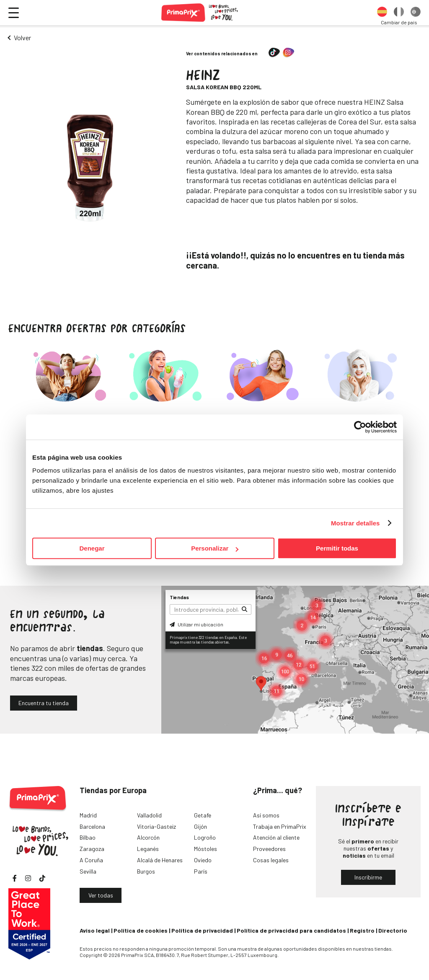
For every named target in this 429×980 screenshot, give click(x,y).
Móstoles (205, 849)
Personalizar (215, 548)
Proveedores (269, 849)
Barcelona (92, 826)
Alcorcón (148, 837)
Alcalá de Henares (160, 860)
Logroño (205, 837)
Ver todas (101, 895)
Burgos (146, 871)
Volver (22, 37)
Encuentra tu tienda (44, 703)
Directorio (393, 930)
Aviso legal (95, 930)
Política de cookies (141, 930)
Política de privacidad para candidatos (291, 930)
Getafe (203, 815)
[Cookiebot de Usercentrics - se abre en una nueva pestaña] (360, 427)
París (201, 871)
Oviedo (203, 860)
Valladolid (149, 815)
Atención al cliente (276, 837)
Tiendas (179, 597)
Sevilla (88, 871)
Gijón (200, 826)
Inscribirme (368, 877)
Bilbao (88, 837)
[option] (382, 13)
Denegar (92, 548)
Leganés (148, 849)
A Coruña (91, 860)
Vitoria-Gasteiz (156, 826)
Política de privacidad (202, 930)
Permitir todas (337, 548)
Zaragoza (92, 849)
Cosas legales (271, 860)
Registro (362, 930)
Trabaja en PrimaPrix (280, 826)
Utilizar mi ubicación (196, 624)
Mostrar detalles (355, 523)
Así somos (266, 815)
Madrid (88, 815)
